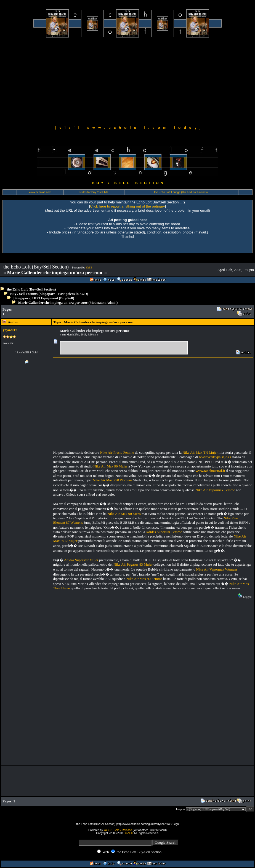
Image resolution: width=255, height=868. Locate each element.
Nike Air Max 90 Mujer (110, 466)
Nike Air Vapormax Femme (215, 490)
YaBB (89, 268)
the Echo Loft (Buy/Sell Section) (31, 289)
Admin (111, 303)
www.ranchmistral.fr (210, 471)
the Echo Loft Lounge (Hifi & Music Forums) (181, 192)
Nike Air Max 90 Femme (144, 579)
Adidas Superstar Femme (164, 532)
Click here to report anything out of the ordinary (128, 206)
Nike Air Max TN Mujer (200, 452)
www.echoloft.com (40, 192)
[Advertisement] (128, 80)
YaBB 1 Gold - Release (118, 830)
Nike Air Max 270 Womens (112, 480)
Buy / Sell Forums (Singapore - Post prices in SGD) (49, 294)
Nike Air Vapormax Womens (217, 569)
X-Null (129, 833)
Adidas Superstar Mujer (81, 560)
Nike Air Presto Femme (117, 452)
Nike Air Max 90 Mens (124, 514)
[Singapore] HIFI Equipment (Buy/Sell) (44, 298)
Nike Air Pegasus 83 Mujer (133, 564)
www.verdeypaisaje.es (215, 457)
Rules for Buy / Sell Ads (94, 192)
